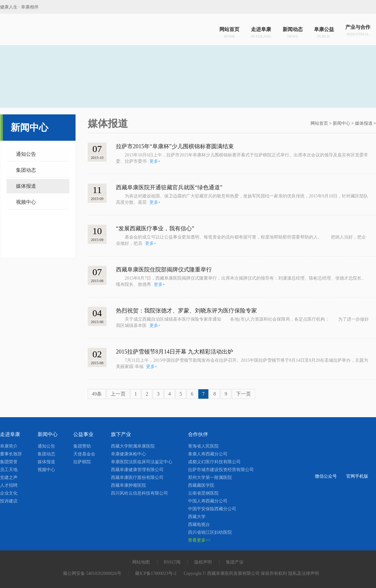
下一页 (243, 394)
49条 (97, 394)
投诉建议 (9, 501)
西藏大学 (197, 517)
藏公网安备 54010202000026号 (92, 573)
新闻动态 (293, 31)
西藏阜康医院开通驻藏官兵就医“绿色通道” (169, 187)
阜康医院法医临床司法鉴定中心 (142, 462)
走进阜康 (261, 31)
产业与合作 (358, 31)
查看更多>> (199, 540)
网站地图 (141, 562)
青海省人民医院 (203, 446)
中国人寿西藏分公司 (208, 501)
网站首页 (229, 31)
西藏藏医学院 (201, 485)
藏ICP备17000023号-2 (156, 573)
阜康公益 (324, 31)
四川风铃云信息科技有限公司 (139, 493)
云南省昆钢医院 (203, 493)
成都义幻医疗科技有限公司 (214, 462)
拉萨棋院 (82, 462)
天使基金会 (84, 454)
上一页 (118, 394)
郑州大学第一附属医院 (210, 478)
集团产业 (235, 562)
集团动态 (26, 170)
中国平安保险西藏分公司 (212, 509)
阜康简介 (9, 446)
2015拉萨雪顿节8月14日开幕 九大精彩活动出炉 (175, 352)
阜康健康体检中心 (128, 454)
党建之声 (9, 478)
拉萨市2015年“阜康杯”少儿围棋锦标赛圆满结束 (175, 146)
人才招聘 (9, 485)
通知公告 (26, 154)
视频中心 (26, 202)
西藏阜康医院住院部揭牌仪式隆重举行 (164, 270)
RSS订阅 (172, 562)
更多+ (155, 161)
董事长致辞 (11, 454)
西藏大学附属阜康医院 (133, 446)
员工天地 (9, 470)
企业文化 (9, 493)
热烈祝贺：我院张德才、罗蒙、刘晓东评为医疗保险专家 (186, 311)
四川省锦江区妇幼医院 (210, 532)
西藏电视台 (199, 525)
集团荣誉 (9, 462)
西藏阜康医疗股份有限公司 (137, 478)
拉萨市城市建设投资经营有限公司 (221, 470)
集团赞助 (82, 446)
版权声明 (203, 562)
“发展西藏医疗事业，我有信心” (155, 228)
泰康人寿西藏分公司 (208, 454)
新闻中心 (342, 123)
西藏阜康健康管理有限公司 (137, 470)
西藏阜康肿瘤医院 (128, 485)
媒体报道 (26, 186)
